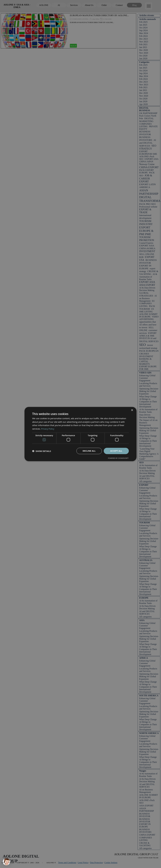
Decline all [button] (89, 451)
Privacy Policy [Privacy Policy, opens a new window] (48, 429)
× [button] (132, 410)
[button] (42, 451)
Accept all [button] (116, 451)
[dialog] (81, 434)
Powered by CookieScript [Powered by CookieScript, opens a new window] (118, 458)
